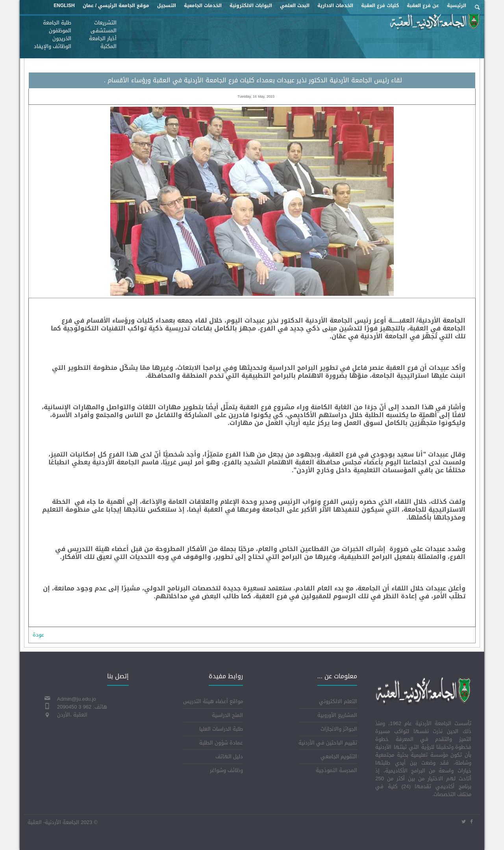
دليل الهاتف (229, 756)
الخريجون (62, 38)
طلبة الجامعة (57, 23)
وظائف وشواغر (226, 770)
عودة (38, 635)
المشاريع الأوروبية (337, 715)
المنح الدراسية (227, 715)
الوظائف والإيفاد (53, 46)
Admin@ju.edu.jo (77, 699)
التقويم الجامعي (339, 756)
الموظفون (60, 31)
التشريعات (105, 23)
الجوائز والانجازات (339, 729)
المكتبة (108, 46)
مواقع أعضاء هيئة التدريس (213, 701)
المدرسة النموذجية (336, 770)
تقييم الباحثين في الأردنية (328, 743)
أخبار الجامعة (103, 38)
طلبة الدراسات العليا (221, 729)
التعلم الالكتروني (338, 701)
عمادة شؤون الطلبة (221, 743)
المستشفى (104, 31)
